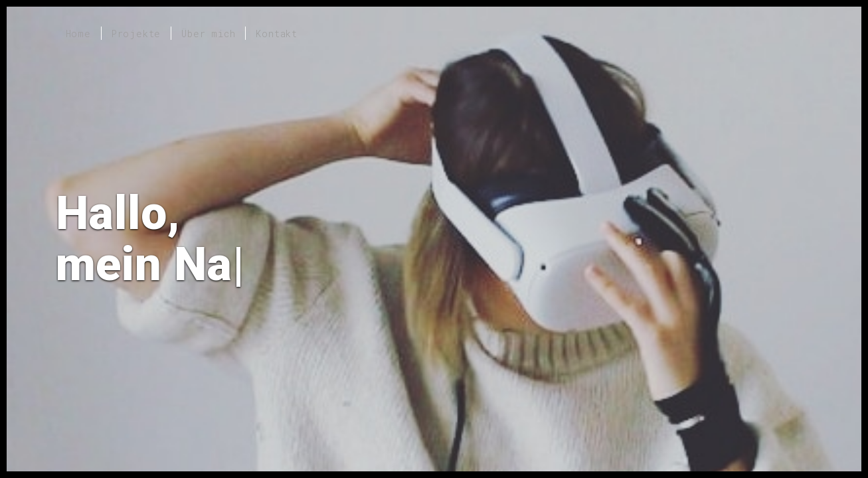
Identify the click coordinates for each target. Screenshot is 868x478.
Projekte (136, 34)
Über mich (208, 34)
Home (78, 34)
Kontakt (277, 34)
